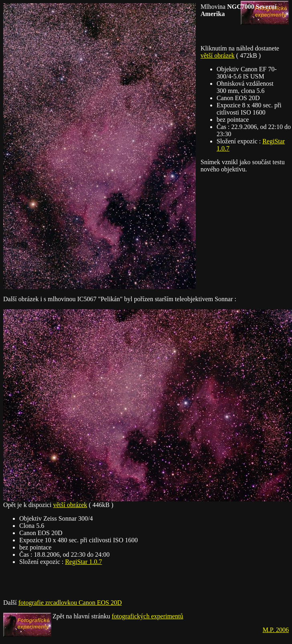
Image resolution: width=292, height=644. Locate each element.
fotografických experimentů (148, 616)
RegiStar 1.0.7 (83, 562)
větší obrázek (218, 55)
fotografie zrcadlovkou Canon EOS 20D (70, 603)
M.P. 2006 (276, 630)
